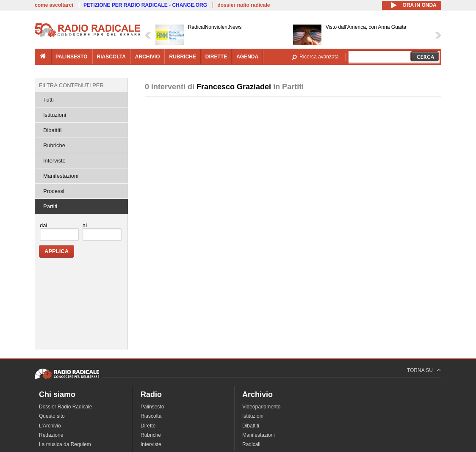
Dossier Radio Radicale (65, 407)
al (85, 225)
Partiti (50, 206)
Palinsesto (152, 407)
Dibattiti (52, 130)
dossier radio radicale (244, 5)
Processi (54, 191)
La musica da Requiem (65, 444)
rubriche (182, 57)
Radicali (251, 444)
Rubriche (54, 145)
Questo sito (52, 416)
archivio (148, 57)
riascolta (111, 57)
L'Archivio (50, 426)
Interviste (54, 161)
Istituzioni (55, 115)
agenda (247, 57)
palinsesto (72, 57)
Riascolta (151, 416)
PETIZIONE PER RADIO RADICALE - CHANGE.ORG (145, 5)
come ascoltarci (54, 5)
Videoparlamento (262, 407)
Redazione (51, 435)
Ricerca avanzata (319, 57)
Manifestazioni (61, 176)
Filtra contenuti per (71, 85)
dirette (216, 57)
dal (43, 225)
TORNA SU (420, 370)
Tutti (48, 100)
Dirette (148, 426)
